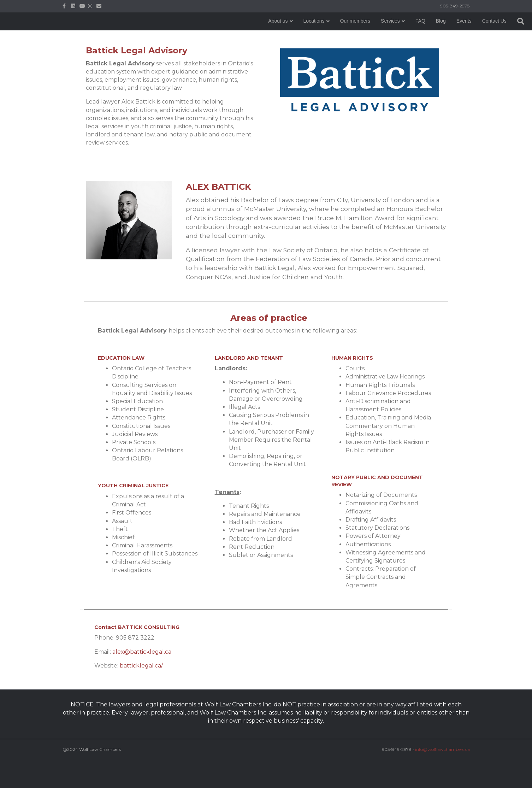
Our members (301, 35)
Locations (259, 35)
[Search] (463, 35)
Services (336, 35)
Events (409, 35)
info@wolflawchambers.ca (442, 749)
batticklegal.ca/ (141, 666)
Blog (386, 35)
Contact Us (440, 35)
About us (223, 35)
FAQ (366, 35)
